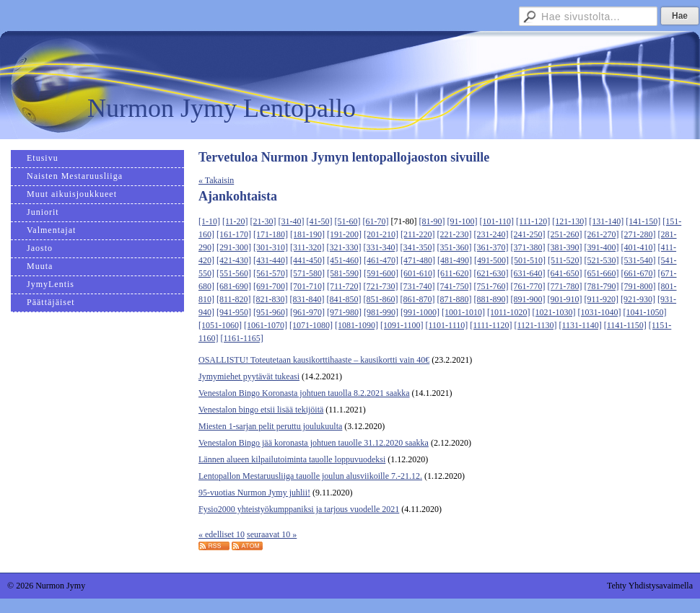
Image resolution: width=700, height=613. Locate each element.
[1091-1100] (402, 325)
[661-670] (639, 273)
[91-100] (463, 221)
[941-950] (234, 312)
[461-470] (381, 260)
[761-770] (528, 286)
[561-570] (271, 273)
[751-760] (491, 286)
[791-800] (639, 286)
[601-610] (418, 273)
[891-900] (528, 299)
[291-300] (234, 247)
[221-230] (455, 234)
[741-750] (455, 286)
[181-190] (307, 234)
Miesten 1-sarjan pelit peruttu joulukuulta (270, 426)
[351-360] (455, 247)
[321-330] (344, 247)
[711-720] (344, 286)
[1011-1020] (509, 312)
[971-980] (344, 312)
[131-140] (606, 221)
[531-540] (639, 260)
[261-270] (602, 234)
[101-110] (497, 221)
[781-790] (602, 286)
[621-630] (491, 273)
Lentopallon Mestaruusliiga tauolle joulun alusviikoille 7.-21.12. (310, 476)
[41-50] (320, 221)
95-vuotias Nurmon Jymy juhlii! (254, 493)
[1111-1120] (491, 325)
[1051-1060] (220, 325)
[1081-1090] (356, 325)
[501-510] (528, 260)
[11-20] (235, 221)
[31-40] (292, 221)
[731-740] (418, 286)
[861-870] (418, 299)
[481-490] (455, 260)
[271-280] (639, 234)
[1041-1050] (645, 312)
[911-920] (602, 299)
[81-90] (432, 221)
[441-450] (307, 260)
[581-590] (344, 273)
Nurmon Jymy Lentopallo (222, 108)
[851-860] (381, 299)
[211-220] (418, 234)
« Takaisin (216, 180)
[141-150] (643, 221)
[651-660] (602, 273)
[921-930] (638, 299)
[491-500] (491, 260)
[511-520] (565, 260)
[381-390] (565, 247)
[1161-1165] (242, 338)
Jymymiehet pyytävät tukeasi (249, 376)
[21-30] (263, 221)
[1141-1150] (625, 325)
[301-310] (271, 247)
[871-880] (455, 299)
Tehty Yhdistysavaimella (650, 586)
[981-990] (381, 312)
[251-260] (565, 234)
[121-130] (569, 221)
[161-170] (234, 234)
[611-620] (455, 273)
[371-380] (528, 247)
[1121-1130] (535, 325)
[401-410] (639, 247)
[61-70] (376, 221)
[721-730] (381, 286)
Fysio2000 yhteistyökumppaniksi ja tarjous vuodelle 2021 (299, 509)
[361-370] (491, 247)
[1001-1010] (463, 312)
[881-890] (491, 299)
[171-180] (271, 234)
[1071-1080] (311, 325)
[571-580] (307, 273)
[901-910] (565, 299)
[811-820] (234, 299)
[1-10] (209, 221)
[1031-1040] (600, 312)
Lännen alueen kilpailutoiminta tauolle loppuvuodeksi (292, 459)
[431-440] (271, 260)
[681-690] (234, 286)
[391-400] (602, 247)
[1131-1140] (581, 325)
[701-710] (307, 286)
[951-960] (271, 312)
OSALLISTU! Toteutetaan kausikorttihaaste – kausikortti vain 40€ (314, 360)
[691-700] (271, 286)
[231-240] (491, 234)
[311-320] (307, 247)
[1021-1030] (554, 312)
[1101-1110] (447, 325)
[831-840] (307, 299)
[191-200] (344, 234)
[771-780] (565, 286)
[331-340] (381, 247)
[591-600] (381, 273)
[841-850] (344, 299)
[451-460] (344, 260)
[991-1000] (420, 312)
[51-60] (348, 221)
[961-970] (307, 312)
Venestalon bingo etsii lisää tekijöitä (261, 410)
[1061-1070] (266, 325)
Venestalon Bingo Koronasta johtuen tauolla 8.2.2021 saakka (304, 393)
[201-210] (381, 234)
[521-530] (602, 260)
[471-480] (418, 260)
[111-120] (533, 221)
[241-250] (528, 234)
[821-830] (271, 299)
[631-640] (528, 273)
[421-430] (234, 260)
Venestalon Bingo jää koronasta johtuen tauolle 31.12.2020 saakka (314, 443)
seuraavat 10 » (272, 534)
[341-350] (418, 247)
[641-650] (565, 273)
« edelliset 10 (222, 534)
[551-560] (234, 273)
